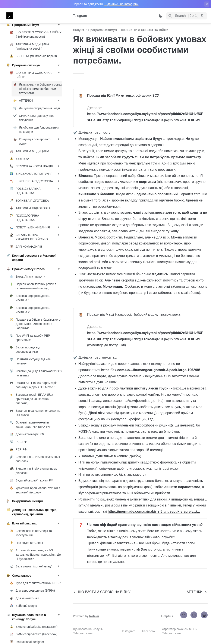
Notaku (94, 616)
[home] (36, 16)
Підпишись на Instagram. (122, 4)
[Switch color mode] (161, 16)
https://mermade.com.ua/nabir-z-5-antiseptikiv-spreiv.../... (154, 511)
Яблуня (78, 30)
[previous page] (102, 592)
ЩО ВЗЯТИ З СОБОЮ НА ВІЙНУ (145, 30)
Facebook (149, 631)
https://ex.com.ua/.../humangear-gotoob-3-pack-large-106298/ (151, 370)
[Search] (187, 16)
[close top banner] (207, 4)
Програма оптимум (103, 30)
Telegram (80, 16)
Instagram (129, 631)
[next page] (197, 592)
